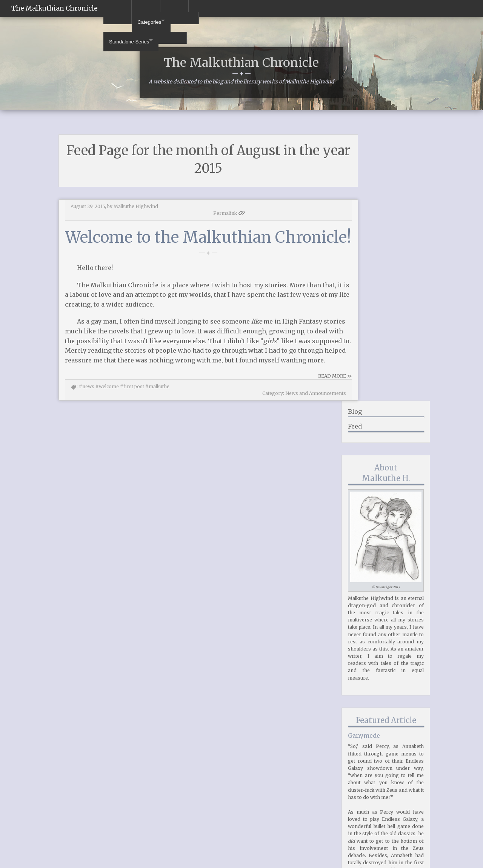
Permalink (298, 235)
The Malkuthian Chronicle (55, 8)
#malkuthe (157, 442)
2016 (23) (365, 807)
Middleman (418, 861)
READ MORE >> (307, 432)
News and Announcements (288, 442)
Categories (122, 8)
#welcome (107, 442)
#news (87, 442)
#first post (132, 442)
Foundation (381, 861)
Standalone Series (174, 8)
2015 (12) (365, 813)
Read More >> (408, 756)
